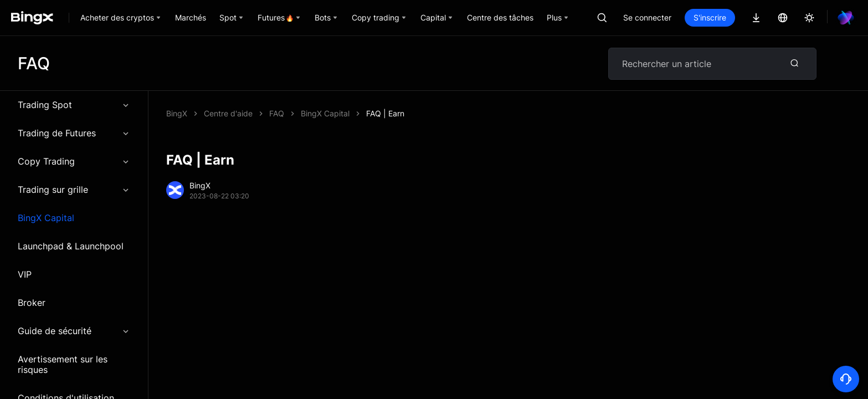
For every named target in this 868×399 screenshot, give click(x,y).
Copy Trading (74, 161)
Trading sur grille (74, 190)
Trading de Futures (74, 133)
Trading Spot (74, 105)
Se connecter (647, 17)
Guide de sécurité (74, 331)
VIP (25, 274)
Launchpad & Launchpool (71, 246)
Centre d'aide (228, 113)
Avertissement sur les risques (63, 364)
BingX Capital (46, 218)
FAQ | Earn (385, 113)
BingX (177, 113)
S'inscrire (710, 17)
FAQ (277, 113)
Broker (32, 303)
